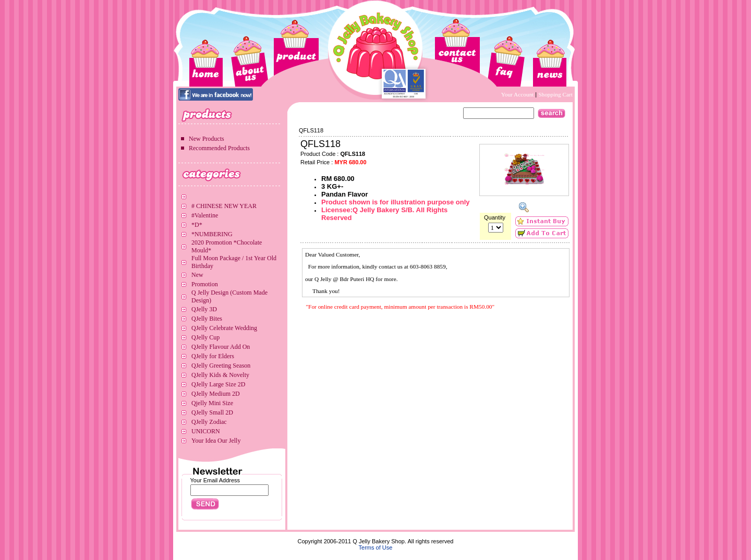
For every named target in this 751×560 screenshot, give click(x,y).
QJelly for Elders (213, 356)
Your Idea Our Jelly (216, 441)
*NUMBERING (212, 234)
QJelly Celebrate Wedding (224, 328)
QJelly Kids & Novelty (220, 375)
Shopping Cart (555, 94)
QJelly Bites (207, 319)
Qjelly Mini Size (212, 403)
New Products (207, 139)
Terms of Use (376, 547)
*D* (197, 225)
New (197, 275)
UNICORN (206, 431)
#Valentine (205, 215)
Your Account (518, 94)
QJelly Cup (205, 337)
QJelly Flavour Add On (221, 347)
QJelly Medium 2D (216, 394)
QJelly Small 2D (212, 412)
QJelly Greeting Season (221, 366)
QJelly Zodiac (209, 422)
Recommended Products (219, 148)
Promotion (205, 284)
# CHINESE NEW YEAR (224, 206)
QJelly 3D (204, 309)
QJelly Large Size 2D (218, 384)
